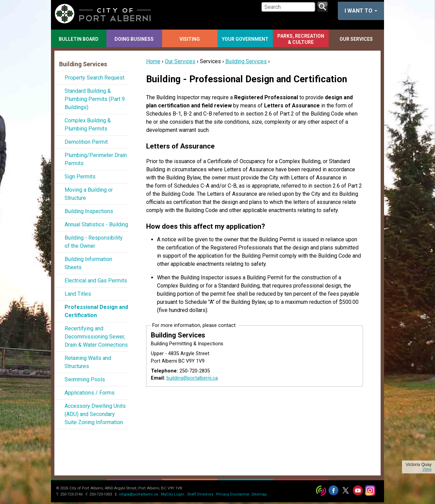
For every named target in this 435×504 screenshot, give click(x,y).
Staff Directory (200, 494)
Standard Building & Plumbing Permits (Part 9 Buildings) (95, 99)
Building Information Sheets (88, 263)
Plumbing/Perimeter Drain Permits (96, 159)
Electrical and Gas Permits (96, 281)
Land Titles (78, 294)
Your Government (245, 39)
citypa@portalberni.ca (138, 494)
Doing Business (134, 39)
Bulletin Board (79, 39)
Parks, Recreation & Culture (301, 39)
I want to (361, 11)
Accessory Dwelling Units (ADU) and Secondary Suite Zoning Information (95, 414)
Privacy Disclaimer (233, 494)
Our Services (356, 39)
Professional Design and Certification (96, 311)
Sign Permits (80, 177)
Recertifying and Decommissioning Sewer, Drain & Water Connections (96, 337)
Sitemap (259, 494)
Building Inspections (89, 211)
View (427, 469)
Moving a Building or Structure (89, 194)
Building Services (246, 61)
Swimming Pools (85, 379)
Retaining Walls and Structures (88, 362)
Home (153, 61)
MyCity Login (173, 494)
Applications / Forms (90, 393)
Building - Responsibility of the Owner (94, 242)
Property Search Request (94, 78)
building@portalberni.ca (192, 378)
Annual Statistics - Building (96, 224)
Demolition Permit (86, 142)
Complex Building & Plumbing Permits (88, 125)
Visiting (190, 39)
